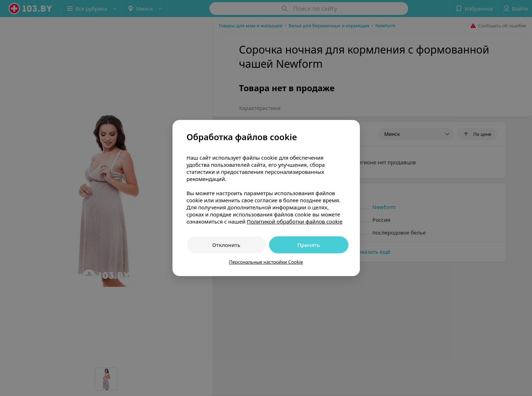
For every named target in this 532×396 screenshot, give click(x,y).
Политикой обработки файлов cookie (295, 221)
